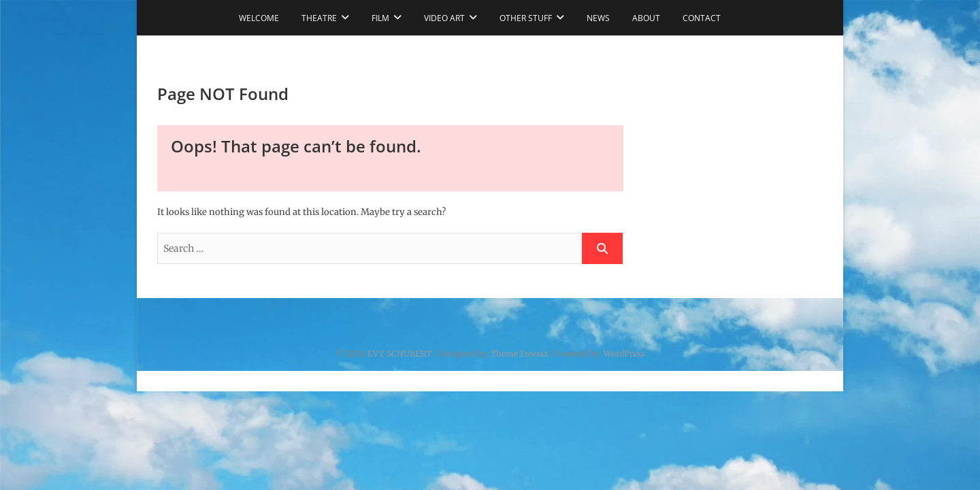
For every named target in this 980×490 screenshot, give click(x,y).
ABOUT (646, 18)
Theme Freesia (519, 354)
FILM (380, 18)
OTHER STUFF (526, 18)
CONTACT (702, 18)
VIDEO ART (444, 18)
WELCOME (259, 18)
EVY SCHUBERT (399, 354)
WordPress (624, 354)
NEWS (598, 18)
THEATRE (319, 18)
